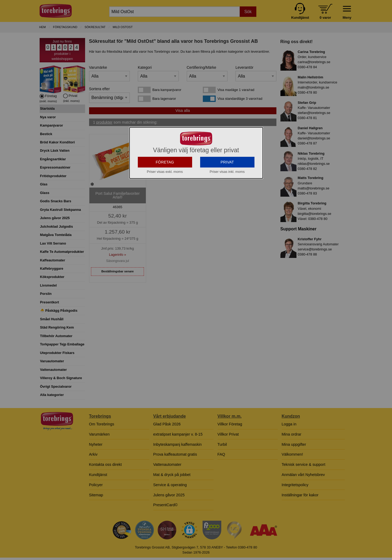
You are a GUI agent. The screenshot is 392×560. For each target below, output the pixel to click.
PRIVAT (227, 176)
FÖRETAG (165, 176)
